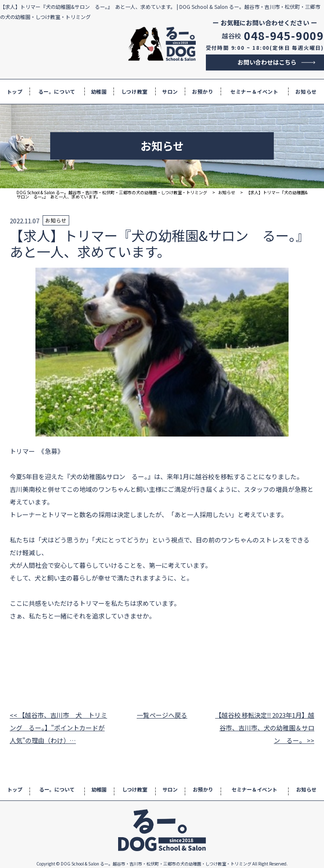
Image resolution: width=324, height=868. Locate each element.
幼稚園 (99, 91)
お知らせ (306, 91)
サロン (170, 91)
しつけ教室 (135, 91)
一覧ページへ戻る (162, 715)
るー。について (57, 91)
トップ (15, 91)
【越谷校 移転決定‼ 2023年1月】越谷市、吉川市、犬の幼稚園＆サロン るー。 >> (265, 728)
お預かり (202, 91)
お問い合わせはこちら (267, 62)
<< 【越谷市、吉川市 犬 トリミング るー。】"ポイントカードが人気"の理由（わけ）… (58, 728)
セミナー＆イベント (254, 91)
